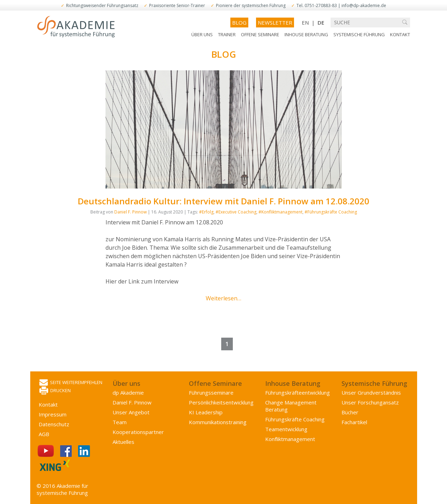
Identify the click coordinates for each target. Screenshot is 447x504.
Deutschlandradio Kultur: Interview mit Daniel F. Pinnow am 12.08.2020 (223, 201)
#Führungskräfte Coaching (331, 212)
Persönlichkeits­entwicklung (221, 402)
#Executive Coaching (236, 212)
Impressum (53, 414)
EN (305, 23)
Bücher (350, 412)
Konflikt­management (290, 439)
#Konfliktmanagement (280, 212)
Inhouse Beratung (306, 34)
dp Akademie (128, 393)
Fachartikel (354, 422)
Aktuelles (123, 442)
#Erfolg (206, 212)
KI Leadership (206, 412)
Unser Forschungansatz (370, 402)
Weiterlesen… (223, 298)
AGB (44, 434)
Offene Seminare (260, 34)
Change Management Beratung (291, 406)
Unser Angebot (131, 412)
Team (120, 422)
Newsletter (275, 23)
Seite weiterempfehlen (71, 383)
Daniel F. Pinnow (130, 212)
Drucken (55, 391)
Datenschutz (54, 424)
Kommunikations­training (218, 422)
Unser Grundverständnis (371, 393)
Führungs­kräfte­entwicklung (298, 393)
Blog (239, 23)
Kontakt (400, 34)
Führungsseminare (211, 393)
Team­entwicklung (286, 429)
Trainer (227, 34)
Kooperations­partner (138, 432)
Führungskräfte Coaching (295, 419)
